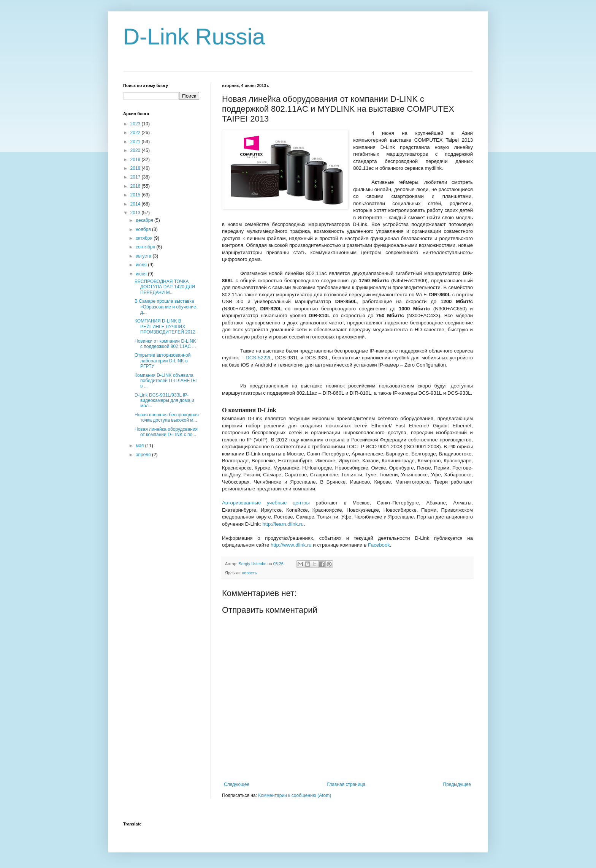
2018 (136, 168)
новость (249, 573)
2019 (136, 160)
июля (142, 265)
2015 (136, 195)
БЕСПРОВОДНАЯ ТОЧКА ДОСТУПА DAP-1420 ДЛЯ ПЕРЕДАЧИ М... (165, 287)
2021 (136, 142)
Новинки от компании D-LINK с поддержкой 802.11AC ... (165, 344)
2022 (136, 133)
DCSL (259, 358)
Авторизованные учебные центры (266, 503)
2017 (136, 177)
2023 (136, 124)
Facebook (379, 545)
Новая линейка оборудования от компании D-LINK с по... (166, 432)
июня (142, 274)
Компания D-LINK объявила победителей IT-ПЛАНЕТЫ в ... (166, 381)
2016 (136, 186)
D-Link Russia (194, 37)
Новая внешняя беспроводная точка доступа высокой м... (167, 417)
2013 (136, 213)
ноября (144, 229)
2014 (136, 204)
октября (145, 238)
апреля (144, 455)
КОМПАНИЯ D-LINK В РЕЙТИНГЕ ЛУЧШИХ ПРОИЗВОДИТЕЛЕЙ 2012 (165, 326)
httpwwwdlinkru (291, 545)
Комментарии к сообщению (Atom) (295, 795)
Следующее (237, 784)
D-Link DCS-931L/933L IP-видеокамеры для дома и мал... (164, 401)
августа (144, 256)
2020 (136, 150)
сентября (146, 247)
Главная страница (346, 784)
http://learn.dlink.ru (283, 524)
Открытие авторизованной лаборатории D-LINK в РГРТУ (162, 361)
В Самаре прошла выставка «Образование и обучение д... (165, 307)
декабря (145, 220)
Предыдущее (457, 784)
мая (140, 446)
